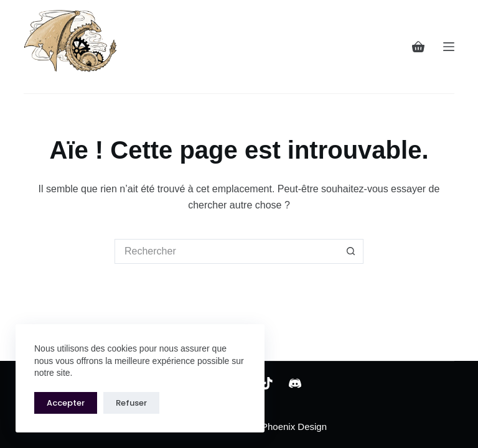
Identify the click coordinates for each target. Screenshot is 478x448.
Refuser (131, 403)
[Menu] (449, 47)
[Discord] (295, 383)
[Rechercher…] (227, 251)
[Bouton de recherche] (351, 251)
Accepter (66, 403)
